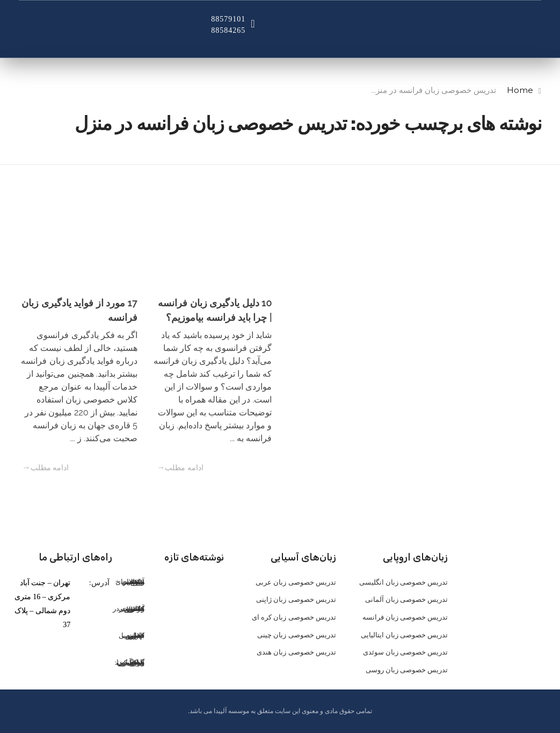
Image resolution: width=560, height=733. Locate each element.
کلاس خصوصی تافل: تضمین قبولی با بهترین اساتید (132, 635)
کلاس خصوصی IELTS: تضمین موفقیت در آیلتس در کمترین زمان (129, 609)
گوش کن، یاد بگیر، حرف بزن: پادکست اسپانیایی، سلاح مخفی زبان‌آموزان (129, 662)
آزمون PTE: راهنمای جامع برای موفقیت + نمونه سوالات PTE (130, 582)
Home (520, 90)
